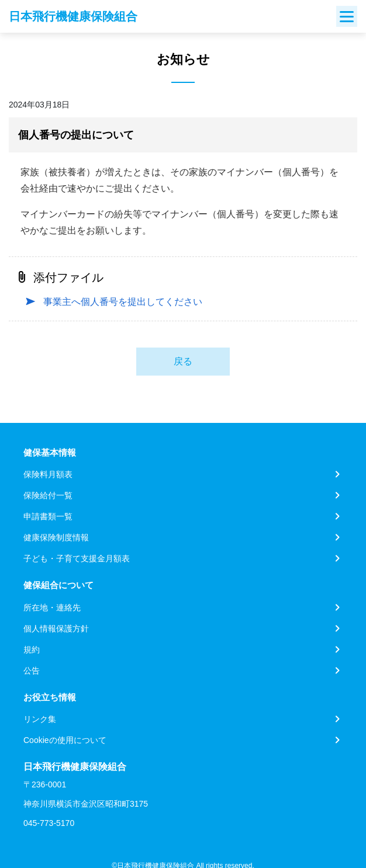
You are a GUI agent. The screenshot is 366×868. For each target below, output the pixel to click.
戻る (183, 361)
